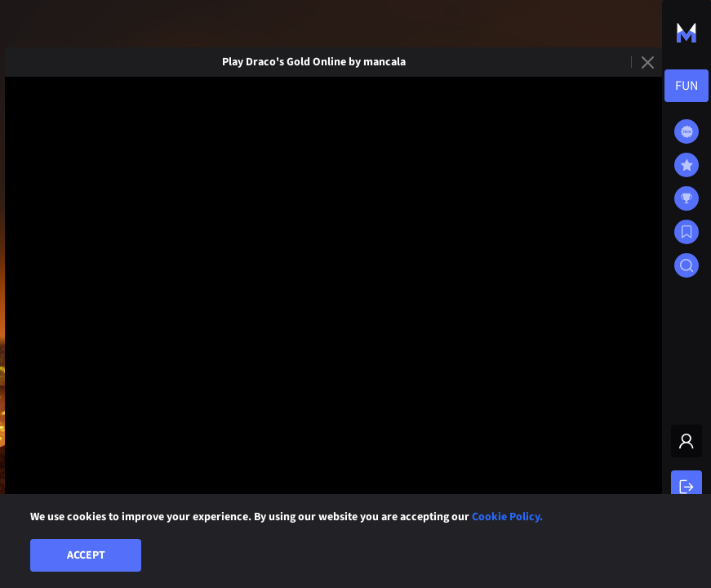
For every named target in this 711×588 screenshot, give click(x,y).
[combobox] (687, 86)
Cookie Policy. (507, 517)
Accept (86, 555)
